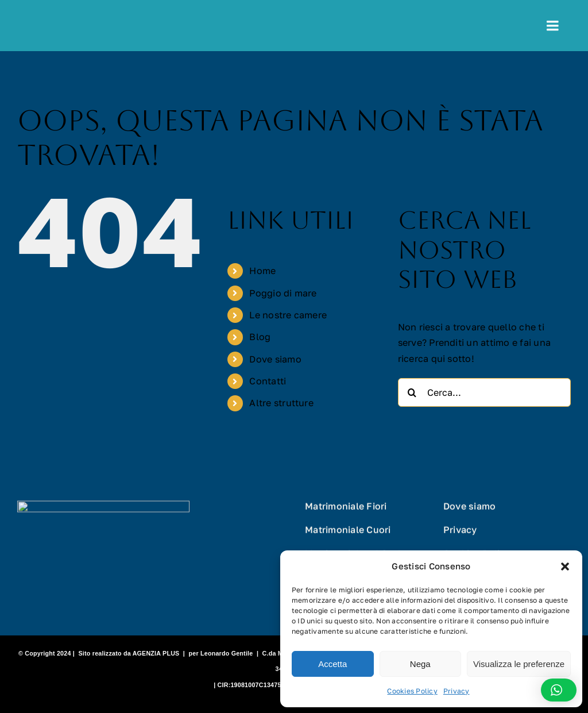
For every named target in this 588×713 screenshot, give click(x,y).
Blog (260, 337)
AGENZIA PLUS (156, 653)
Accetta (332, 664)
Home (262, 271)
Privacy (457, 691)
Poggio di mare (283, 293)
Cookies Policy (412, 691)
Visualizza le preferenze (519, 664)
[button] (565, 566)
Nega (420, 664)
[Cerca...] (484, 392)
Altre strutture (281, 403)
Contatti (268, 381)
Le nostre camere (288, 315)
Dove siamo (275, 359)
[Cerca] (412, 392)
